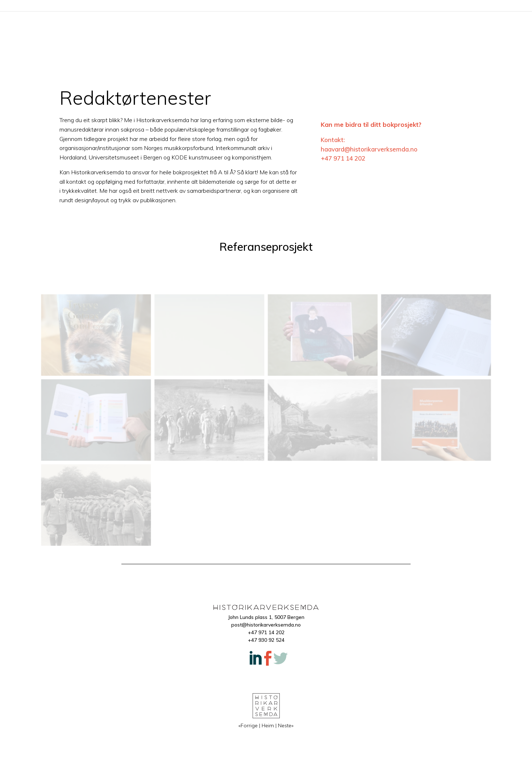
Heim (266, 7)
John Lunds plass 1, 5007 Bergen (266, 617)
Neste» (286, 725)
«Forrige (248, 725)
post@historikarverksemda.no (266, 625)
